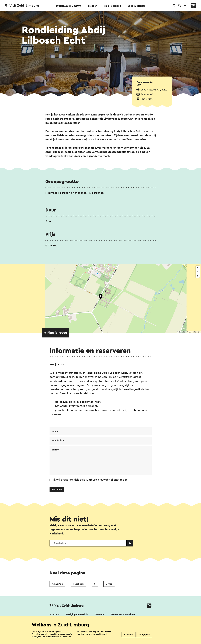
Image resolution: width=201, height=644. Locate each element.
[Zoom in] (198, 268)
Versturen (57, 490)
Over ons (100, 615)
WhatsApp (57, 585)
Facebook (78, 585)
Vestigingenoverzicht (77, 615)
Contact (54, 615)
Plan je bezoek (112, 6)
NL (185, 6)
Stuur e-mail (147, 94)
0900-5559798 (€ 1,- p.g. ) (154, 90)
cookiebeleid (101, 634)
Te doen (93, 6)
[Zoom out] (198, 272)
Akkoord (129, 635)
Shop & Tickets (136, 6)
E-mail (109, 585)
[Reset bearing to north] (198, 276)
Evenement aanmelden (123, 615)
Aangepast (144, 635)
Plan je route (147, 99)
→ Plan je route (56, 333)
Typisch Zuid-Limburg (68, 6)
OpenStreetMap (185, 332)
